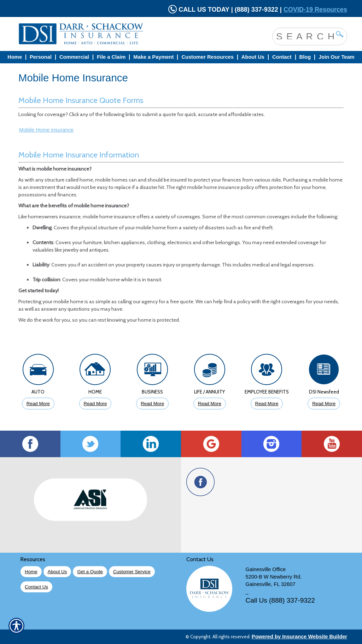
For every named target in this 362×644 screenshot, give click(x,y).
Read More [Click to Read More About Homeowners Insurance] (95, 404)
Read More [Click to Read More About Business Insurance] (152, 404)
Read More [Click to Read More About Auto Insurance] (38, 404)
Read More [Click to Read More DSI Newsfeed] (324, 404)
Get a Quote (90, 572)
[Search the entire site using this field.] (304, 36)
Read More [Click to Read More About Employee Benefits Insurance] (267, 404)
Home (31, 572)
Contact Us (36, 587)
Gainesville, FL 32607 (271, 584)
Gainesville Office (266, 569)
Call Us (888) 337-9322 (280, 600)
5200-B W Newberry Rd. (274, 577)
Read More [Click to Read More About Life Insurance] (210, 404)
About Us (57, 572)
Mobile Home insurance (46, 130)
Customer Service (132, 572)
